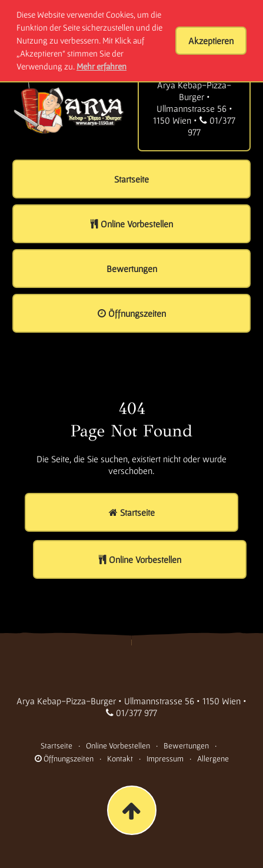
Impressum (165, 758)
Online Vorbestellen (118, 746)
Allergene (213, 758)
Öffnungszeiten (64, 758)
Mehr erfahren (101, 66)
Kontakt (120, 758)
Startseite (56, 746)
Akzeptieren (211, 41)
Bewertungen (186, 746)
